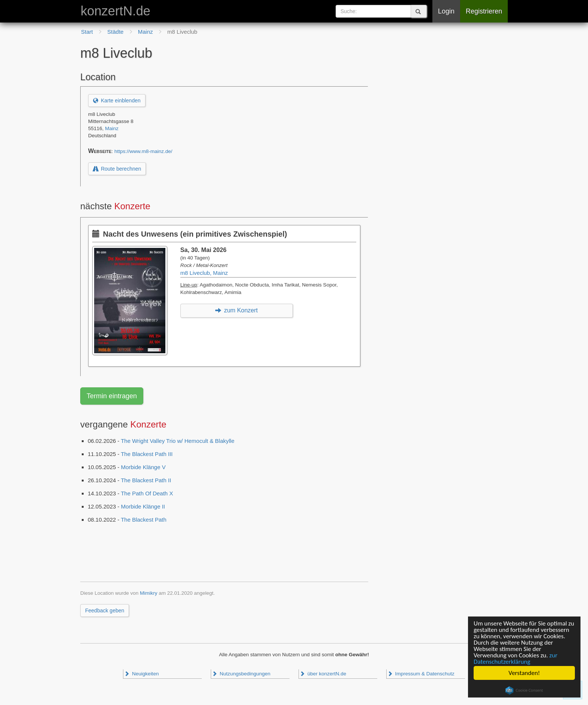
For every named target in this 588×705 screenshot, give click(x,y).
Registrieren (484, 11)
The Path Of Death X (147, 493)
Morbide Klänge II (143, 506)
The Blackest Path (144, 520)
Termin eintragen (112, 396)
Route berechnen (117, 169)
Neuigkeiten (141, 674)
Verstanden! (524, 673)
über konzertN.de (323, 674)
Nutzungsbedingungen (241, 674)
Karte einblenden (117, 100)
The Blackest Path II (146, 480)
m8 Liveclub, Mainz (204, 273)
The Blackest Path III (147, 454)
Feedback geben (105, 610)
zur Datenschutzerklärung (515, 658)
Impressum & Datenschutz (421, 674)
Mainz (112, 128)
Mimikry (149, 593)
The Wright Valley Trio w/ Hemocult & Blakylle (178, 441)
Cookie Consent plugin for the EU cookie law (524, 690)
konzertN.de (115, 11)
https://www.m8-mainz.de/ (143, 151)
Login (446, 11)
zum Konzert (236, 310)
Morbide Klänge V (143, 467)
